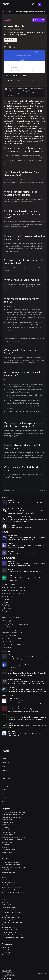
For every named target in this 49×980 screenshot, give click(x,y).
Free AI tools (6, 947)
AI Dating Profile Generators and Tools (14, 837)
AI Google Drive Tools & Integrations (13, 927)
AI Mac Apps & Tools (8, 872)
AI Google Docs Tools (9, 636)
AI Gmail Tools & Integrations (11, 630)
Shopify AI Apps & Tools (10, 641)
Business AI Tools (7, 842)
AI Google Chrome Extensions (11, 865)
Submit (4, 774)
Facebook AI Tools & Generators (13, 644)
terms (45, 973)
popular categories (10, 584)
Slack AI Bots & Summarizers (10, 930)
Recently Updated (9, 696)
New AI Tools (6, 763)
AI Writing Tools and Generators (12, 840)
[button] (45, 4)
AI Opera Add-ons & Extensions (12, 887)
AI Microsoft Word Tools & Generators (15, 624)
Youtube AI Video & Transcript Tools (13, 937)
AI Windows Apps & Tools (10, 880)
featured (5, 532)
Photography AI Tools (9, 611)
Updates (4, 790)
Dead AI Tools (7, 652)
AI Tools (4, 801)
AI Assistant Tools (7, 845)
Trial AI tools (6, 955)
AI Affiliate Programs (8, 782)
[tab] (9, 81)
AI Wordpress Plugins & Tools (11, 638)
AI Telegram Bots (7, 621)
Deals (3, 766)
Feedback (5, 797)
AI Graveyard (6, 786)
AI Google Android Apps (9, 882)
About (4, 793)
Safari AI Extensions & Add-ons (11, 862)
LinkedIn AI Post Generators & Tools (13, 935)
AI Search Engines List (9, 614)
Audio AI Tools (6, 608)
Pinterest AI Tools (8, 647)
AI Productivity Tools (8, 850)
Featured (4, 770)
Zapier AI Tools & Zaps (9, 932)
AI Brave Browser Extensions (11, 890)
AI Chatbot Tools (7, 596)
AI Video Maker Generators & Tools (14, 590)
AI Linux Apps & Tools (8, 885)
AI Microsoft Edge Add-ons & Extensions (14, 867)
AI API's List (5, 870)
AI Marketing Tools (8, 852)
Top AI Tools (6, 778)
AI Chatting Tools (7, 599)
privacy (40, 973)
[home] (5, 4)
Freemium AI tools (7, 950)
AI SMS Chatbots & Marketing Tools (13, 892)
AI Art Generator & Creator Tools (13, 593)
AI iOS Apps (5, 877)
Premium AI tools (7, 952)
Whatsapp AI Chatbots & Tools (12, 633)
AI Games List (6, 847)
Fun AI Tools (6, 605)
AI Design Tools (7, 602)
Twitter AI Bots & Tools (9, 627)
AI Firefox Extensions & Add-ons (12, 875)
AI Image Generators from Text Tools (14, 587)
